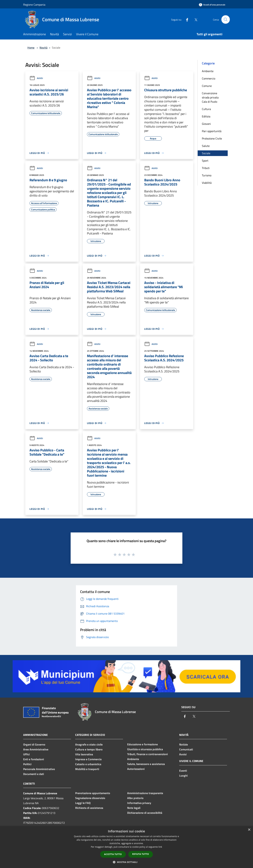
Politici (27, 764)
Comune (207, 86)
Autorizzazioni (136, 769)
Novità (43, 48)
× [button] (249, 830)
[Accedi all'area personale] (212, 5)
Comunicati (186, 749)
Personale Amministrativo (39, 769)
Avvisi (36, 78)
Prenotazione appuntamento (93, 793)
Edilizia (206, 116)
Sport (205, 161)
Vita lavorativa (84, 754)
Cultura (206, 109)
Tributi (206, 168)
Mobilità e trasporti (87, 769)
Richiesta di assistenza (89, 808)
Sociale (206, 153)
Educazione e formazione (142, 744)
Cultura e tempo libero (89, 749)
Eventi (183, 771)
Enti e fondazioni (34, 759)
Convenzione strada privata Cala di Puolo (210, 97)
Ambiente (208, 71)
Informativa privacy (139, 803)
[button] (126, 862)
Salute (206, 146)
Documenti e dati (34, 774)
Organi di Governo (34, 744)
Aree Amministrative (36, 749)
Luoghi (183, 776)
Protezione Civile (212, 138)
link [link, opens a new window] (160, 847)
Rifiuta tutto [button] (141, 854)
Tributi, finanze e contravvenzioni (147, 754)
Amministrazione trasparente (145, 793)
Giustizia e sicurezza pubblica (145, 749)
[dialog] (126, 847)
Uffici (26, 754)
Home (31, 48)
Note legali (134, 808)
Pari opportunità (212, 131)
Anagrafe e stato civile (89, 744)
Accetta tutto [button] (113, 854)
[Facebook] (186, 19)
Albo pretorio (135, 798)
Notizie (184, 744)
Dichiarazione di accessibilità (145, 813)
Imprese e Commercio (88, 759)
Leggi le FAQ (83, 803)
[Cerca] (226, 19)
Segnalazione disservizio (90, 798)
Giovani (206, 124)
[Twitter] (194, 19)
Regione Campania (34, 5)
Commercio (209, 78)
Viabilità (207, 183)
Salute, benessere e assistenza (146, 764)
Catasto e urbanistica (88, 764)
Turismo (207, 175)
